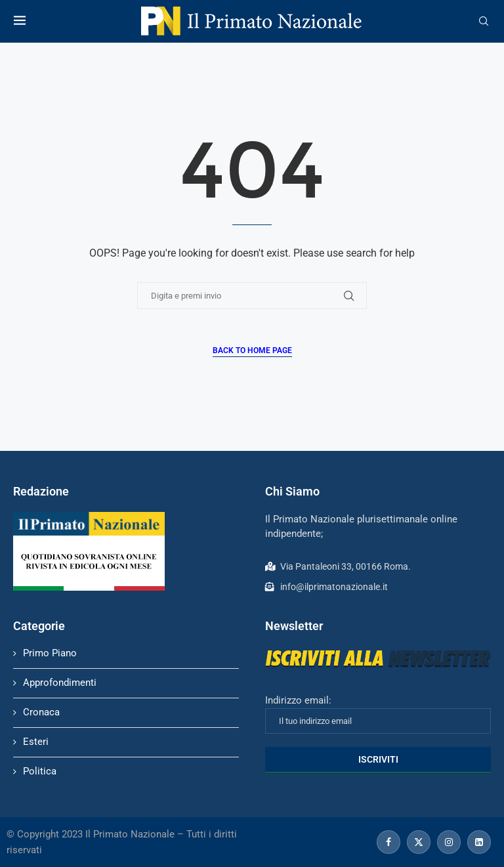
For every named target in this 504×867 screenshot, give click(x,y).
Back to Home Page (252, 350)
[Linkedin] (479, 842)
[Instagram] (449, 842)
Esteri (36, 742)
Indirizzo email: (378, 714)
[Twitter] (419, 842)
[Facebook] (388, 842)
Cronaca (41, 712)
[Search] (484, 22)
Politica (40, 771)
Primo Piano (50, 653)
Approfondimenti (60, 683)
